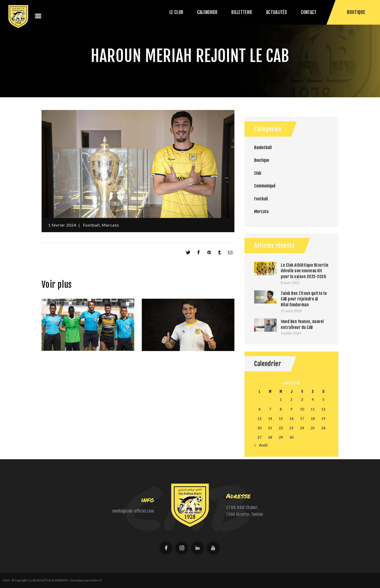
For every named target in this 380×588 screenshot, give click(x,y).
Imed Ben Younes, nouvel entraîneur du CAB (302, 324)
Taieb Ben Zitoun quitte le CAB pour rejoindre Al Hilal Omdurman (304, 299)
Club (258, 173)
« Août (262, 445)
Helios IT (96, 580)
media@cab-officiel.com (133, 511)
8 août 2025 (290, 283)
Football (91, 225)
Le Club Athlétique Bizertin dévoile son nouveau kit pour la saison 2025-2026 (305, 271)
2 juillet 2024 (291, 333)
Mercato (110, 225)
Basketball (263, 148)
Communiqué (265, 186)
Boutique (262, 160)
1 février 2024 (62, 225)
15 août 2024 (291, 311)
